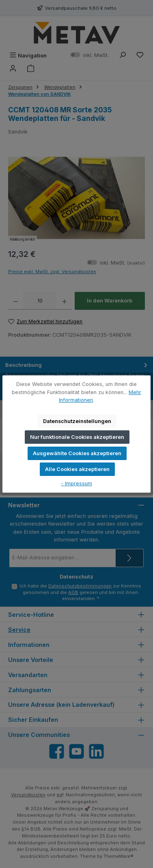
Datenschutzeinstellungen (77, 421)
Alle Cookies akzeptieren (77, 469)
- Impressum (76, 483)
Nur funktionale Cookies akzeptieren (77, 437)
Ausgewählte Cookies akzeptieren (77, 453)
